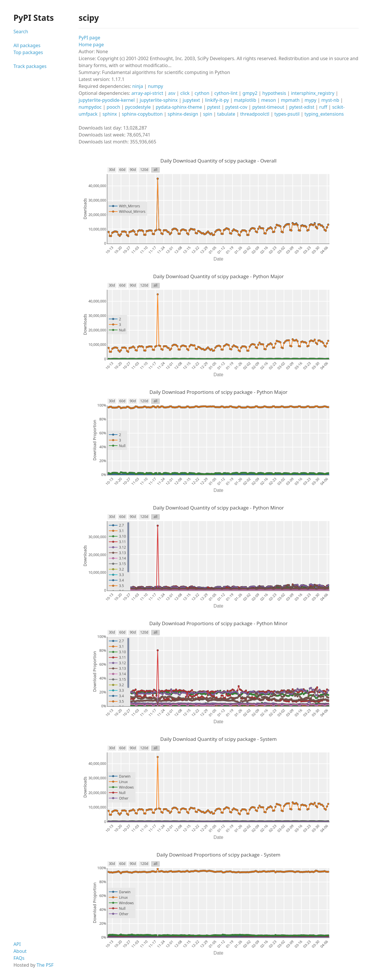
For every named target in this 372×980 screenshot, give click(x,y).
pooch (113, 107)
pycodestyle (138, 107)
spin (208, 114)
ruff (323, 107)
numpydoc (90, 107)
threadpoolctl (255, 114)
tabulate (226, 114)
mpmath (290, 100)
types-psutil (287, 114)
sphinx (110, 114)
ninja (138, 86)
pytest (214, 107)
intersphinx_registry (313, 93)
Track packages (30, 66)
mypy (310, 100)
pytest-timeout (268, 107)
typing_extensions (324, 114)
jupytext (191, 100)
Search (21, 32)
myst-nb (330, 100)
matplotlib (245, 100)
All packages (27, 45)
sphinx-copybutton (142, 114)
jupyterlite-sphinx (158, 100)
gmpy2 (250, 93)
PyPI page (89, 38)
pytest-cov (236, 107)
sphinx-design (183, 114)
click (185, 93)
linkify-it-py (217, 100)
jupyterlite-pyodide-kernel (107, 100)
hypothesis (274, 93)
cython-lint (226, 93)
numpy (155, 86)
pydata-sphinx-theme (179, 107)
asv (172, 93)
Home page (91, 45)
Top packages (28, 52)
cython (202, 93)
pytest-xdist (302, 107)
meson (269, 100)
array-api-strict (147, 93)
